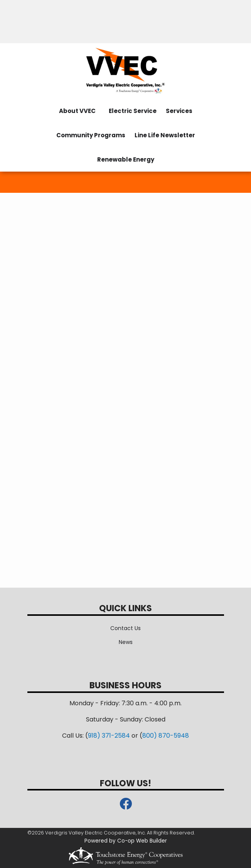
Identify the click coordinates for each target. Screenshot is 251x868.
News (126, 642)
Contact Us (125, 628)
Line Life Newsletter (165, 135)
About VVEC (77, 111)
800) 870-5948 (166, 736)
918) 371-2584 (109, 736)
